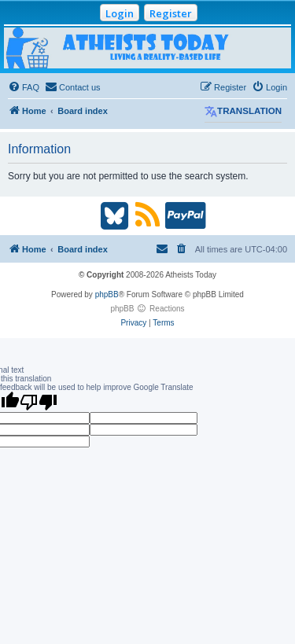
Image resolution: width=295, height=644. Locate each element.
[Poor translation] (39, 402)
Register (171, 13)
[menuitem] (24, 87)
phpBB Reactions (147, 309)
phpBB (107, 294)
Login (120, 13)
